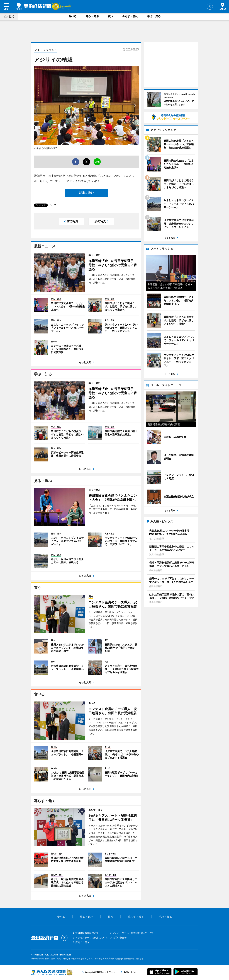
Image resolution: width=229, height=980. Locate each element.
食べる (73, 16)
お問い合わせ (120, 938)
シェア (53, 205)
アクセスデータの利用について (92, 938)
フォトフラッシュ (45, 50)
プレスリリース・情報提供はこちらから (133, 933)
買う (111, 16)
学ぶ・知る (154, 16)
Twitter (210, 7)
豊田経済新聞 (33, 6)
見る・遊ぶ (92, 16)
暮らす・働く (130, 16)
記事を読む (86, 193)
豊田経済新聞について (87, 933)
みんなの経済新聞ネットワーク (52, 972)
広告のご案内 (82, 942)
